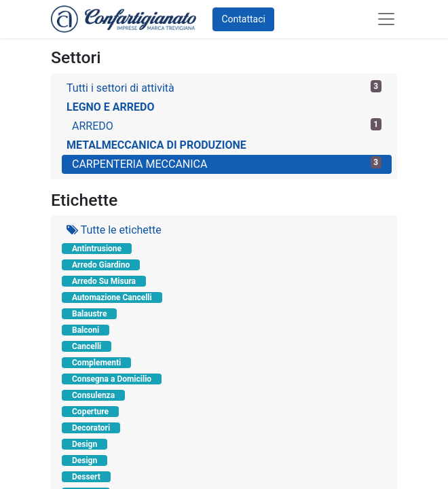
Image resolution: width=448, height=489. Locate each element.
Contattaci (243, 19)
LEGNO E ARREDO (111, 107)
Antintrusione (97, 249)
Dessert (86, 477)
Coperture (90, 412)
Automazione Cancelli (112, 297)
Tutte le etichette (114, 230)
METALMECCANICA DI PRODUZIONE (156, 145)
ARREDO (227, 125)
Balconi (86, 330)
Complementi (96, 363)
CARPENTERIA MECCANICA (227, 163)
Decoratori (91, 428)
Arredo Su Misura (104, 281)
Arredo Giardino (101, 265)
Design (85, 444)
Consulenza (93, 395)
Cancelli (87, 346)
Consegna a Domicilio (112, 379)
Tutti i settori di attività (224, 87)
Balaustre (89, 314)
